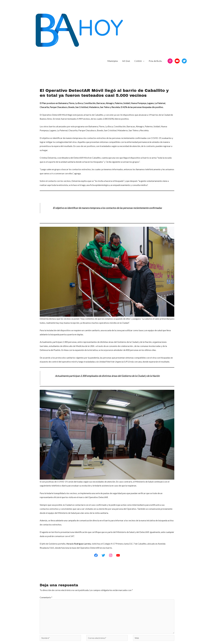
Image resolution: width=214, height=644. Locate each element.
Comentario (46, 549)
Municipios (113, 10)
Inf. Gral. (126, 10)
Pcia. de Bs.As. (155, 10)
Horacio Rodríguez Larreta (79, 496)
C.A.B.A (138, 10)
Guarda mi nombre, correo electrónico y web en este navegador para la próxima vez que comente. (88, 602)
